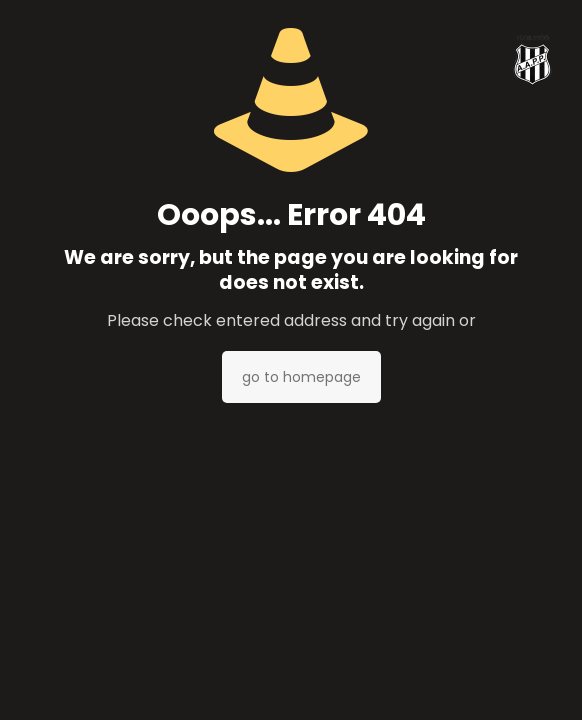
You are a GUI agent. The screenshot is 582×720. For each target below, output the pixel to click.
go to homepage (301, 377)
